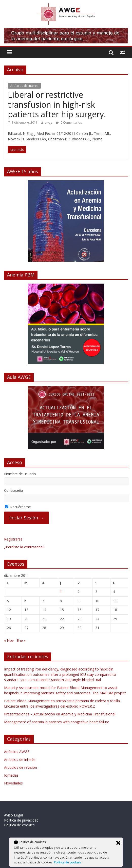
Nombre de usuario (20, 474)
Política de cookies (68, 862)
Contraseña (14, 490)
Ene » (21, 640)
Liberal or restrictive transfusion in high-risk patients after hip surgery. (57, 104)
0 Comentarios (69, 122)
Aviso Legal (13, 815)
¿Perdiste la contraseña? (24, 547)
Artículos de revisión (21, 767)
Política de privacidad (21, 820)
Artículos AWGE (17, 752)
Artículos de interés (24, 86)
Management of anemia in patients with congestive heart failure (57, 722)
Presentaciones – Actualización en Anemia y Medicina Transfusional (60, 714)
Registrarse (13, 539)
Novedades (13, 783)
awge (48, 122)
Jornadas (11, 775)
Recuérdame (18, 507)
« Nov (9, 640)
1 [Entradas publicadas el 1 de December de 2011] (61, 592)
